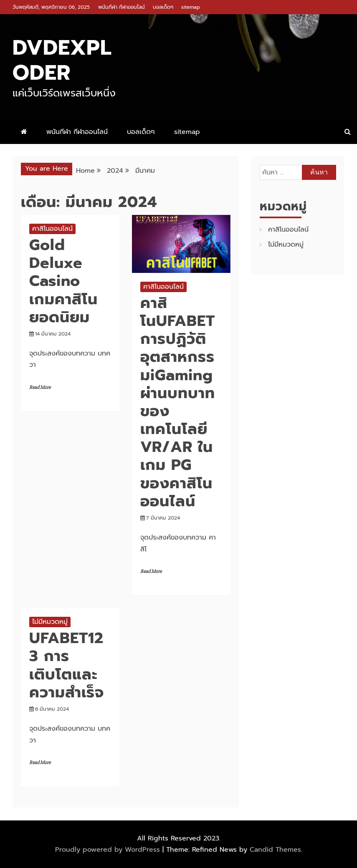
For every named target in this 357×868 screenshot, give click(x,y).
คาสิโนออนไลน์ (52, 229)
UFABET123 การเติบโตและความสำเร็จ (67, 665)
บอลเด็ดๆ (163, 7)
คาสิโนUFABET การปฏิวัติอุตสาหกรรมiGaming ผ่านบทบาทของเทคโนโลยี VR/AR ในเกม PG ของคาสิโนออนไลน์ (178, 402)
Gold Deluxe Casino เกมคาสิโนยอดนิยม (63, 281)
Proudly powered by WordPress (109, 850)
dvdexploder (62, 60)
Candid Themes (275, 850)
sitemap (191, 7)
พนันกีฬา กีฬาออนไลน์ (122, 7)
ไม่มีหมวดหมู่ (50, 622)
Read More (40, 387)
